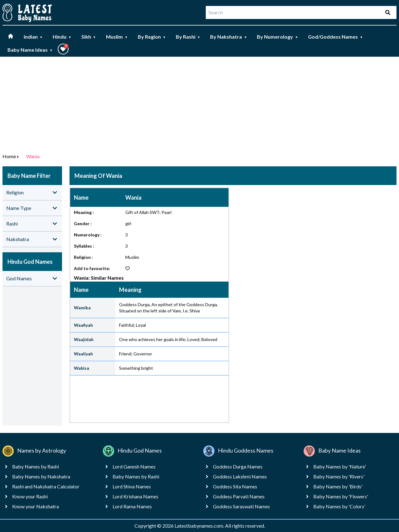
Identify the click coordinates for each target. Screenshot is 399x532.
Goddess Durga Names (238, 466)
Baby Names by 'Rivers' (339, 476)
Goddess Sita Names (235, 486)
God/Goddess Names (335, 37)
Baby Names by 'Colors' (339, 506)
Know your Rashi (30, 496)
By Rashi (188, 37)
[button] (63, 49)
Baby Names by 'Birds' (338, 486)
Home (9, 156)
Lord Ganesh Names (134, 466)
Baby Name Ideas (30, 50)
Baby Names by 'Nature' (340, 466)
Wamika (82, 308)
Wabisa (82, 368)
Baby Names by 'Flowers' (341, 496)
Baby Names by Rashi (36, 466)
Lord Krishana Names (135, 496)
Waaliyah (83, 354)
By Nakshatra (228, 37)
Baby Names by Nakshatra (41, 476)
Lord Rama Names (132, 506)
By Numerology (277, 37)
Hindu (62, 37)
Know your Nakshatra (36, 506)
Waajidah (84, 339)
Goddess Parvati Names (239, 496)
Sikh (89, 37)
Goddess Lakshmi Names (240, 476)
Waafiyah (83, 325)
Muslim (117, 37)
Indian (33, 37)
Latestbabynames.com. (200, 526)
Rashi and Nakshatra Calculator (46, 486)
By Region (152, 37)
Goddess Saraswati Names (241, 506)
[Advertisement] (199, 103)
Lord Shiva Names (132, 486)
